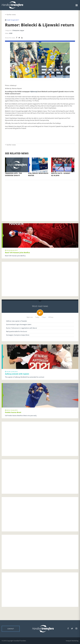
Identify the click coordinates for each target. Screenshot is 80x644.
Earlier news (10, 15)
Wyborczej (34, 92)
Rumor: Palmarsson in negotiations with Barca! (21, 328)
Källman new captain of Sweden (17, 321)
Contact (11, 629)
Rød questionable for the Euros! (17, 331)
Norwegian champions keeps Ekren (18, 335)
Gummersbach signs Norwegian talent (19, 324)
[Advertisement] (40, 197)
